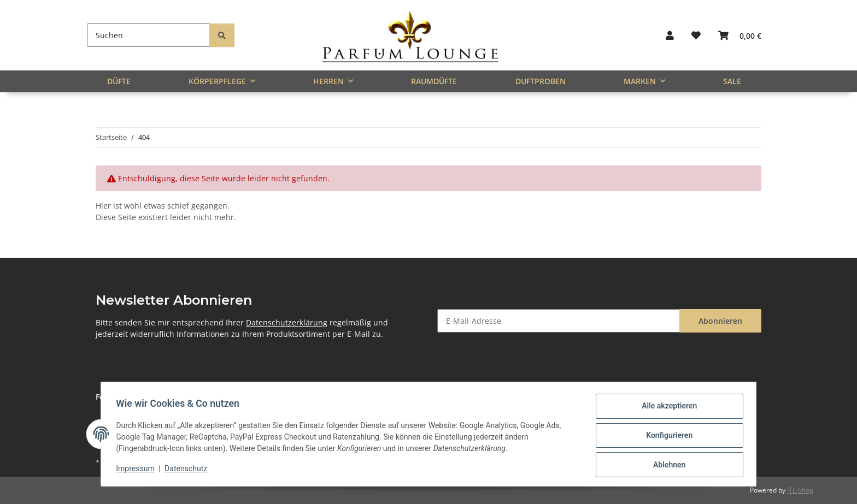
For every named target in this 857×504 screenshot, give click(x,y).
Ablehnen (667, 465)
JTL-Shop (800, 490)
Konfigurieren (667, 437)
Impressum (138, 470)
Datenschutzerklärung (287, 322)
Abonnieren (720, 321)
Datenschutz (189, 470)
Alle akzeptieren (667, 408)
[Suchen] (148, 35)
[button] (670, 35)
